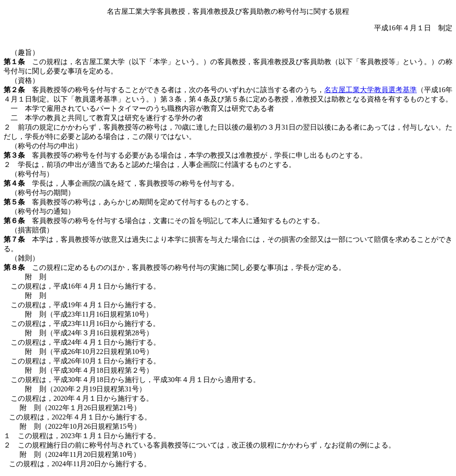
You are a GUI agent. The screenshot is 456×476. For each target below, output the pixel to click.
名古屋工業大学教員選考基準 (370, 90)
